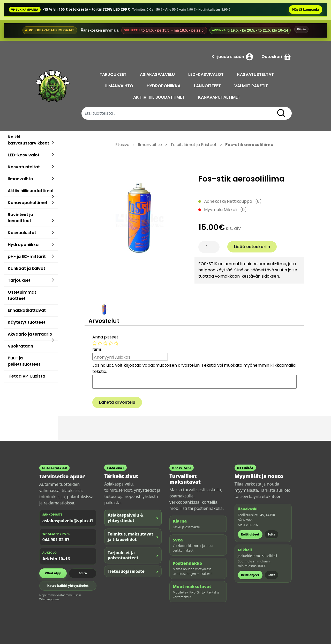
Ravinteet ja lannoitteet (20, 218)
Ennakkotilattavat (27, 310)
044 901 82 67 (56, 540)
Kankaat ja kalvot (27, 268)
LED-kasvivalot (24, 155)
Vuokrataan (20, 346)
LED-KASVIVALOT (206, 74)
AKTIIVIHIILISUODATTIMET (159, 97)
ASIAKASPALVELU (158, 74)
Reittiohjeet (250, 534)
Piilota (301, 29)
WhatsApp (53, 573)
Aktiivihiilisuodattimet (31, 191)
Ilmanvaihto (20, 179)
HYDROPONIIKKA (164, 86)
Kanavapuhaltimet (28, 203)
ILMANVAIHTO (120, 86)
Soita (83, 573)
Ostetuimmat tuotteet (22, 295)
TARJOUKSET (114, 74)
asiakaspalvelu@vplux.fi (68, 521)
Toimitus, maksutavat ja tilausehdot (133, 537)
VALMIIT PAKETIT (252, 86)
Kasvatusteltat (24, 167)
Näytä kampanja (306, 9)
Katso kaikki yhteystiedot (68, 586)
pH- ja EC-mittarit (27, 256)
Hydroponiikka (23, 245)
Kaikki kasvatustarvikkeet (28, 140)
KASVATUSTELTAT (256, 74)
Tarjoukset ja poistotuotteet (133, 555)
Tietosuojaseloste (133, 571)
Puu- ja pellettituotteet (24, 361)
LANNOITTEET (208, 86)
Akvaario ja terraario (30, 334)
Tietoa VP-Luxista (27, 376)
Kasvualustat (22, 233)
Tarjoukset (19, 280)
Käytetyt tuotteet (27, 322)
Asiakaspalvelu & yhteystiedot (133, 518)
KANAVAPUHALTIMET (220, 97)
